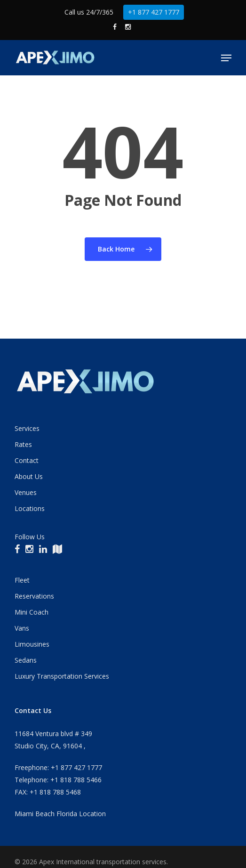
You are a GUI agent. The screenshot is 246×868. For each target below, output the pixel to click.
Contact (27, 460)
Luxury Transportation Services (62, 676)
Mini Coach (32, 612)
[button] (226, 58)
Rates (23, 444)
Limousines (32, 644)
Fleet (22, 580)
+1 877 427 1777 (154, 12)
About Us (29, 476)
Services (27, 428)
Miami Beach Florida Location (60, 814)
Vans (22, 628)
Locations (30, 508)
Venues (26, 492)
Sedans (26, 660)
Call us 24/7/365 (89, 12)
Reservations (34, 596)
